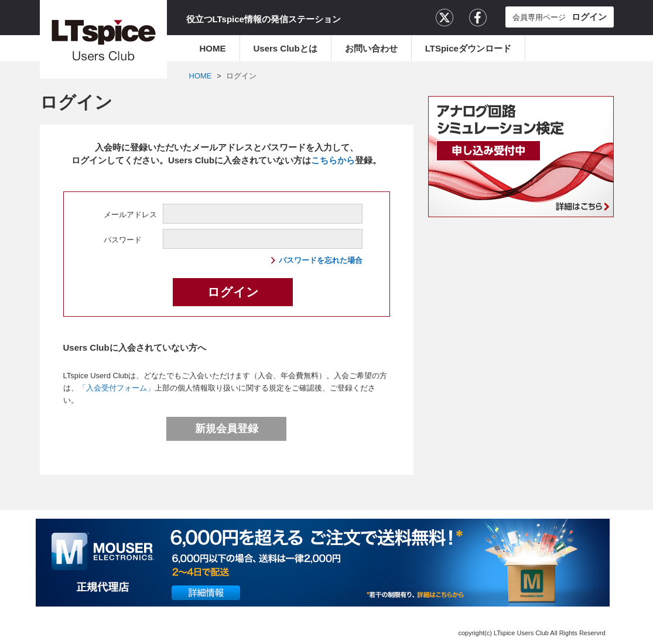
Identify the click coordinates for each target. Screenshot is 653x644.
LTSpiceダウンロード (468, 48)
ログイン (241, 76)
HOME (213, 48)
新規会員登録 (227, 429)
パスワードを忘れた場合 (321, 260)
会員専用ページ (560, 17)
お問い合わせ (371, 48)
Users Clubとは (286, 48)
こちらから (333, 160)
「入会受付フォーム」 (117, 388)
